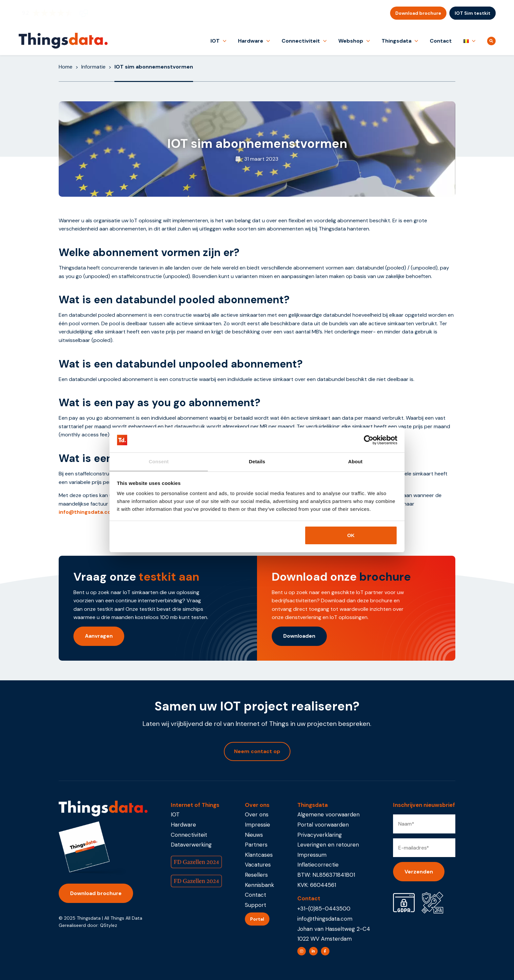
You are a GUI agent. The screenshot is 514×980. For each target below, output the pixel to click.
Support (256, 905)
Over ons (257, 814)
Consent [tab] (159, 461)
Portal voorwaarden (323, 825)
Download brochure (418, 13)
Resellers (256, 875)
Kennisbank (259, 885)
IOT (215, 41)
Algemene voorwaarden (328, 814)
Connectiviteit (301, 41)
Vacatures (258, 865)
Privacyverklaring (320, 835)
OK (351, 535)
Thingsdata (396, 41)
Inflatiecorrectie (318, 865)
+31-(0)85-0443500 (324, 909)
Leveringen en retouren (328, 845)
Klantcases (259, 855)
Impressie (257, 825)
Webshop (351, 41)
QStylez (109, 925)
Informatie (93, 67)
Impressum (312, 855)
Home (66, 67)
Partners (256, 845)
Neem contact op (257, 751)
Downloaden (299, 636)
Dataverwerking (191, 845)
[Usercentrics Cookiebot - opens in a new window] (369, 440)
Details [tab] (257, 461)
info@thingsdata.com (87, 512)
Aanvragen (99, 636)
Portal (257, 919)
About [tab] (355, 461)
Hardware (251, 41)
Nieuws (254, 835)
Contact (441, 41)
